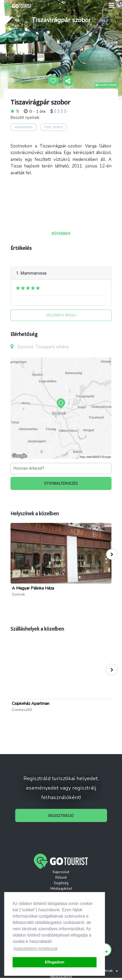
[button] (112, 554)
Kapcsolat (61, 872)
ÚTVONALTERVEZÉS (61, 483)
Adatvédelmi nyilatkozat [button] (35, 949)
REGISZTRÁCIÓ (61, 816)
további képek (106, 85)
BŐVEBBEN (61, 234)
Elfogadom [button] (55, 962)
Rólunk (61, 877)
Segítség (61, 883)
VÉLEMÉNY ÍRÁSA (61, 315)
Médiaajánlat (61, 889)
